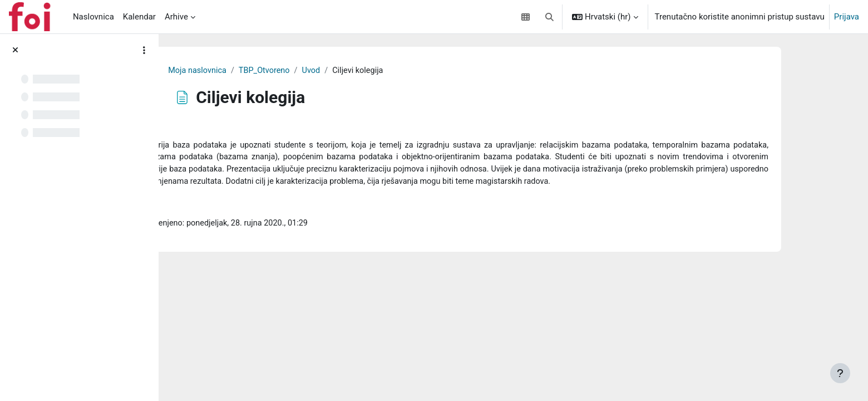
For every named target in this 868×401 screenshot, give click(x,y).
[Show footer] (840, 373)
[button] (549, 17)
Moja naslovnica (331, 71)
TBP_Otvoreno (400, 71)
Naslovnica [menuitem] (93, 17)
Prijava (847, 17)
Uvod (448, 71)
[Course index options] (144, 50)
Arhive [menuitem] (176, 17)
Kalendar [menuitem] (139, 17)
